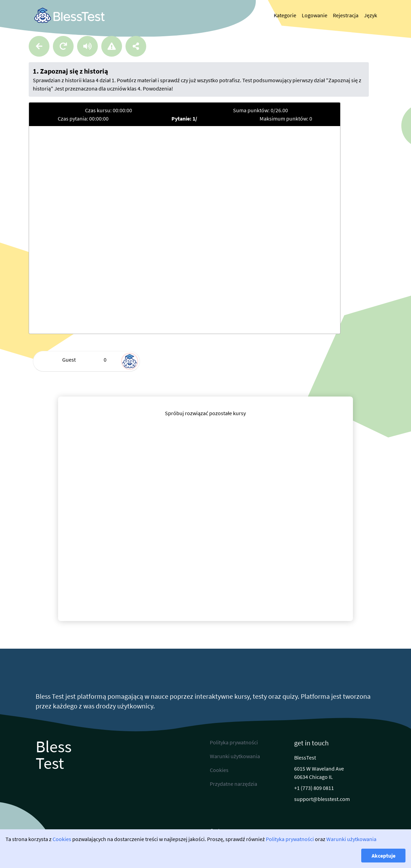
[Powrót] (39, 46)
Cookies (62, 839)
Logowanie (315, 15)
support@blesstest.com (322, 799)
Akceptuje (384, 856)
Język (371, 15)
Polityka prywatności (290, 839)
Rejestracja (346, 15)
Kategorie (285, 15)
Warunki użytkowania (351, 839)
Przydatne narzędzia (233, 784)
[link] (69, 15)
